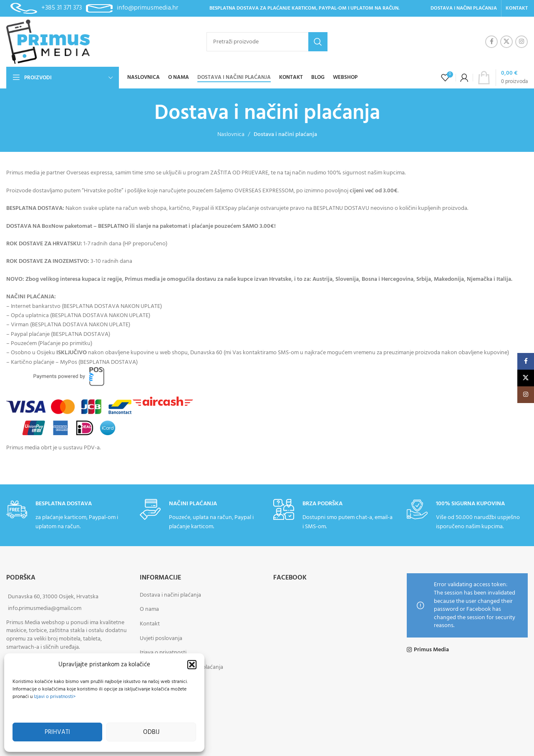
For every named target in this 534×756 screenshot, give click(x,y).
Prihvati (57, 732)
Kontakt (150, 624)
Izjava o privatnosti (163, 653)
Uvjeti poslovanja (161, 639)
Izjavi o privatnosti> (55, 697)
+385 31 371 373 (62, 8)
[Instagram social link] (521, 42)
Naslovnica (231, 135)
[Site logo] (48, 42)
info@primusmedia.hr (147, 8)
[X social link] (506, 42)
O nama (149, 609)
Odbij (151, 732)
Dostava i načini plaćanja (170, 595)
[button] (192, 665)
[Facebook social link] (491, 42)
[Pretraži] (267, 42)
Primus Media (431, 650)
